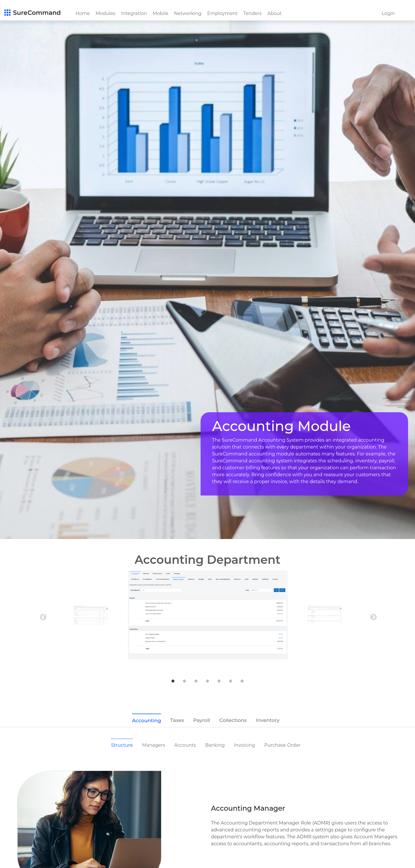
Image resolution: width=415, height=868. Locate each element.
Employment (222, 13)
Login (388, 13)
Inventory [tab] (268, 720)
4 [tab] (207, 681)
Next (373, 617)
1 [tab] (173, 681)
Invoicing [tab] (245, 745)
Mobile (161, 13)
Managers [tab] (154, 745)
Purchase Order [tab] (282, 745)
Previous (42, 617)
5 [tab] (219, 681)
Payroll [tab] (201, 720)
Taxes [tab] (177, 720)
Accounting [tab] (146, 721)
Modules (106, 13)
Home (83, 13)
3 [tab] (196, 681)
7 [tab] (242, 681)
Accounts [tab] (185, 745)
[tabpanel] (208, 615)
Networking (188, 13)
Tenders (252, 13)
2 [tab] (184, 681)
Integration (134, 13)
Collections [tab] (233, 720)
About (275, 13)
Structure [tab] (122, 745)
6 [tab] (231, 681)
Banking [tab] (215, 745)
